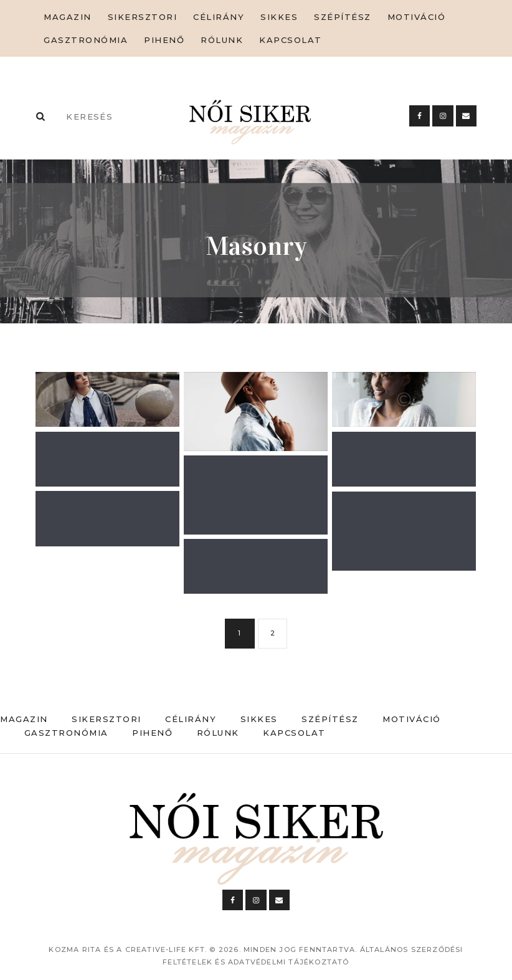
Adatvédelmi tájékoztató (289, 962)
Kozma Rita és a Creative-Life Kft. (128, 949)
